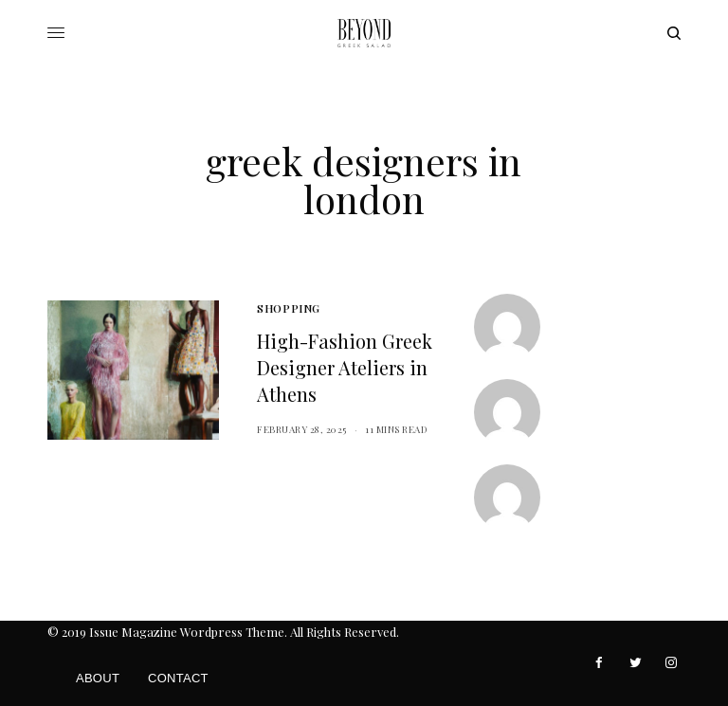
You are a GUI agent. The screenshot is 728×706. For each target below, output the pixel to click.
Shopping (288, 308)
